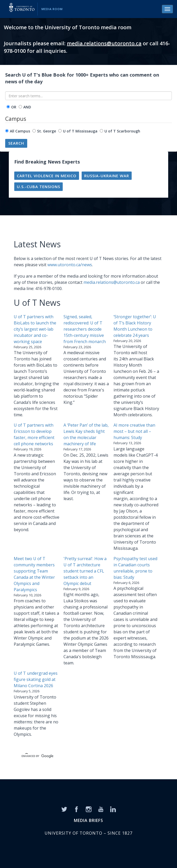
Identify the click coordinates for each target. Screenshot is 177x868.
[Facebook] (76, 809)
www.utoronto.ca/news (70, 265)
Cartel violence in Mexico (47, 176)
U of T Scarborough (122, 131)
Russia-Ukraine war (107, 176)
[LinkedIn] (113, 809)
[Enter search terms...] (88, 96)
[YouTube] (101, 809)
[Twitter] (64, 809)
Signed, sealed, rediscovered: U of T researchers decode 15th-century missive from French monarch (85, 329)
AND (27, 107)
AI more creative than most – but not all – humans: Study (134, 431)
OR (14, 107)
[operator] (8, 107)
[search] (82, 756)
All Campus (20, 131)
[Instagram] (89, 809)
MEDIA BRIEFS (88, 820)
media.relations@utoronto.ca (104, 43)
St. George (47, 131)
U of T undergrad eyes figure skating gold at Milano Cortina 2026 (36, 679)
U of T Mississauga (80, 131)
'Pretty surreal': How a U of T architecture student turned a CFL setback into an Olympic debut (85, 571)
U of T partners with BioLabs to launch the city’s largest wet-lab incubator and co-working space (35, 329)
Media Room (52, 9)
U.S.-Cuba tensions (38, 187)
